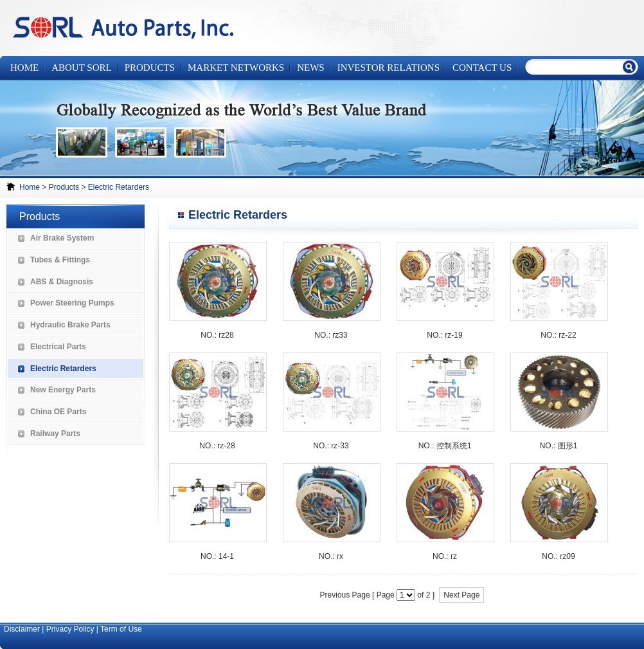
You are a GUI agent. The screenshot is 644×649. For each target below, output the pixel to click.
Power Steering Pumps (72, 303)
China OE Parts (58, 412)
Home (24, 68)
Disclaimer (22, 629)
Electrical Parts (58, 347)
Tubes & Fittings (60, 260)
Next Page (461, 595)
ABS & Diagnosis (62, 282)
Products (64, 187)
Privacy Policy (70, 629)
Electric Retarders (119, 187)
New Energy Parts (63, 390)
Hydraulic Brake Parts (70, 325)
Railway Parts (55, 434)
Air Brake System (62, 238)
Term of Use (121, 629)
